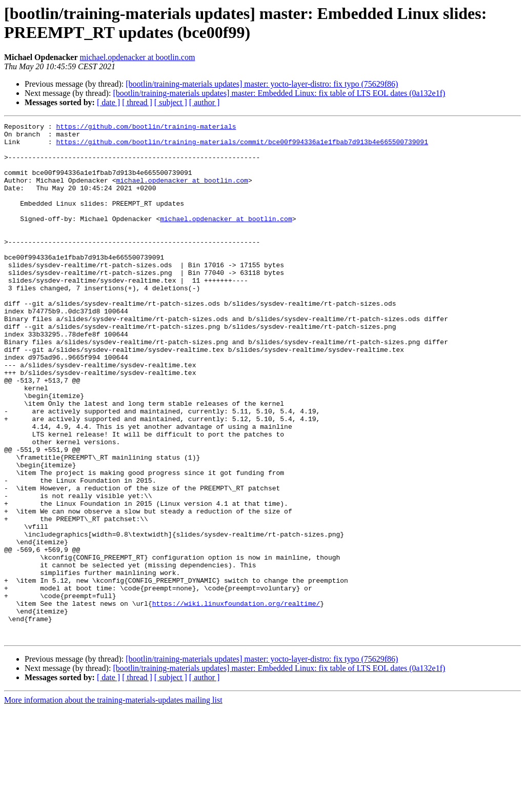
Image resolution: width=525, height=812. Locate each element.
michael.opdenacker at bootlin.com (138, 57)
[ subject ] (171, 102)
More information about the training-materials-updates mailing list (113, 803)
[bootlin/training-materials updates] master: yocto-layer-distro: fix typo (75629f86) (262, 84)
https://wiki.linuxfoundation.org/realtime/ (236, 700)
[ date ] (108, 102)
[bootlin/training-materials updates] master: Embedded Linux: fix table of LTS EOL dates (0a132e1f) (279, 93)
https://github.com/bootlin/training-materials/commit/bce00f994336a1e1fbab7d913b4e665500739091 (242, 146)
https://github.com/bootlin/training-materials (146, 128)
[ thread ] (137, 102)
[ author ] (205, 102)
